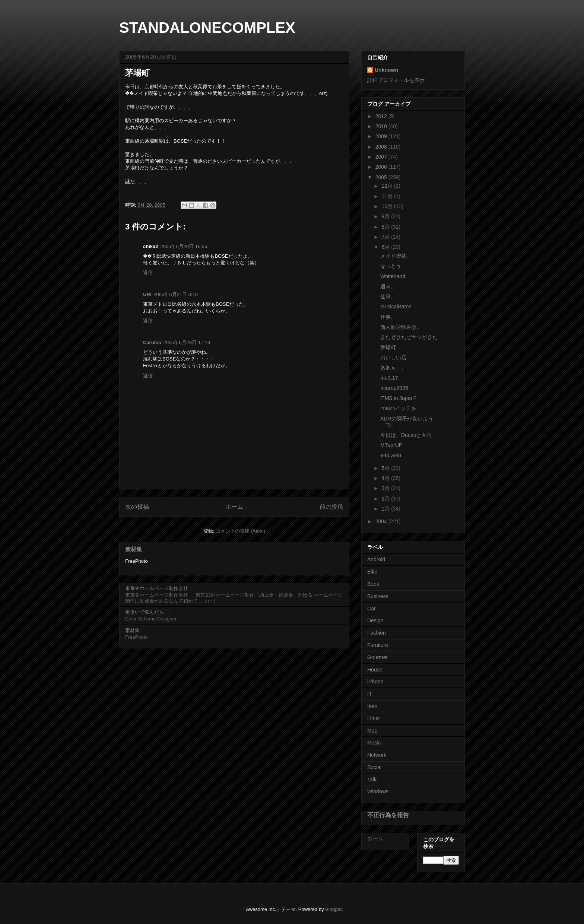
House (375, 670)
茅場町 (388, 347)
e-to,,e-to (391, 455)
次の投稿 (137, 507)
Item (372, 706)
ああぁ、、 (393, 368)
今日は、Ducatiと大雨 (406, 435)
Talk (372, 779)
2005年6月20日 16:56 (184, 246)
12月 (388, 186)
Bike (372, 572)
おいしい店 (393, 358)
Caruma (152, 342)
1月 (386, 509)
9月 (386, 216)
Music (374, 743)
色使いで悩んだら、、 (149, 612)
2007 (382, 157)
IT (369, 694)
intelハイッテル (398, 408)
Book (373, 584)
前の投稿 (331, 507)
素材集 (134, 549)
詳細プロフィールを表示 (396, 80)
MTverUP (391, 445)
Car (372, 609)
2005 (382, 177)
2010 (382, 126)
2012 (382, 116)
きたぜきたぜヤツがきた (409, 337)
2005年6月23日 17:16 (187, 342)
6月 (386, 247)
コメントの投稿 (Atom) (241, 531)
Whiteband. (393, 276)
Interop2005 (394, 388)
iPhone (375, 682)
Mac (372, 731)
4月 (386, 478)
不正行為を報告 (388, 815)
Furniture (378, 645)
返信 (148, 272)
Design (375, 620)
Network (377, 755)
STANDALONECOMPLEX (207, 28)
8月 (386, 227)
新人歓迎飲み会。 (401, 327)
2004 (382, 521)
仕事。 (388, 296)
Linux (373, 718)
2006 (382, 167)
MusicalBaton (396, 307)
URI (147, 294)
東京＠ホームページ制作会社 (157, 588)
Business (378, 596)
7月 (386, 237)
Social (374, 767)
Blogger (333, 909)
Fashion (377, 633)
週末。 (388, 286)
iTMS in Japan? (398, 398)
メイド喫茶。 (396, 256)
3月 (386, 488)
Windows (378, 791)
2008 (382, 147)
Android (376, 559)
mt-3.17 (389, 378)
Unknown (386, 70)
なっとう (391, 266)
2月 (386, 499)
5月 (386, 468)
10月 (388, 206)
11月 (388, 196)
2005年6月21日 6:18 (176, 294)
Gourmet (377, 657)
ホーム (234, 507)
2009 (382, 136)
